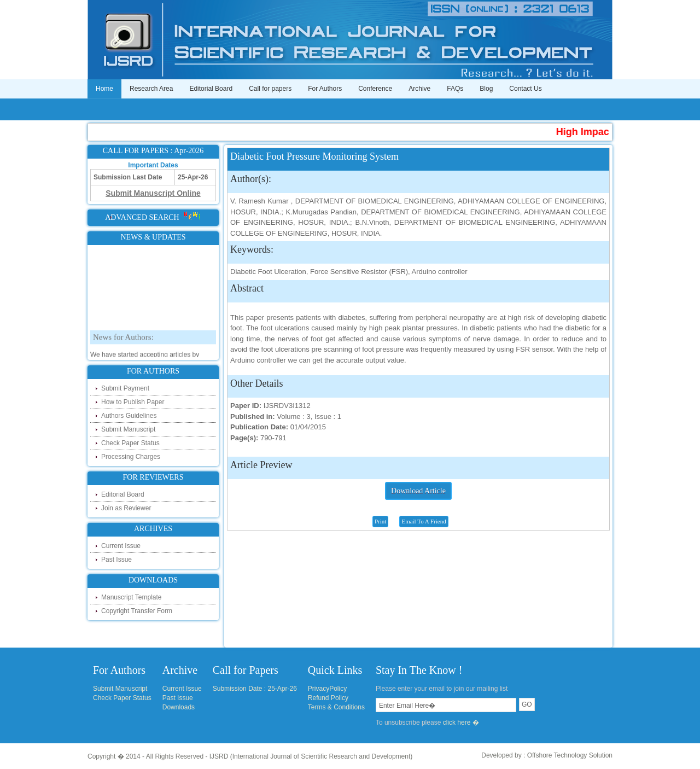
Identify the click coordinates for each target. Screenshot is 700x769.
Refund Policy (328, 698)
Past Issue (116, 560)
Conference (375, 89)
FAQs (455, 89)
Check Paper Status (130, 443)
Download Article (418, 491)
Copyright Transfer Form (137, 611)
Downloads (179, 707)
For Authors (325, 89)
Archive (419, 89)
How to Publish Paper (133, 402)
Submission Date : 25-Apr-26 (255, 689)
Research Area (151, 89)
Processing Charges (131, 457)
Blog (486, 89)
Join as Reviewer (126, 508)
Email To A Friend (424, 521)
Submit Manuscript (128, 429)
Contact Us (525, 89)
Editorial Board (211, 89)
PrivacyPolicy (327, 689)
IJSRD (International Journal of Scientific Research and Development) (311, 756)
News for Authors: (123, 352)
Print (380, 521)
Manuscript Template (132, 597)
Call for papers (270, 89)
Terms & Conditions (336, 707)
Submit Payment (125, 388)
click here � (461, 723)
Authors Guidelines (129, 416)
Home (104, 89)
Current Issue (121, 546)
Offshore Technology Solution (570, 755)
